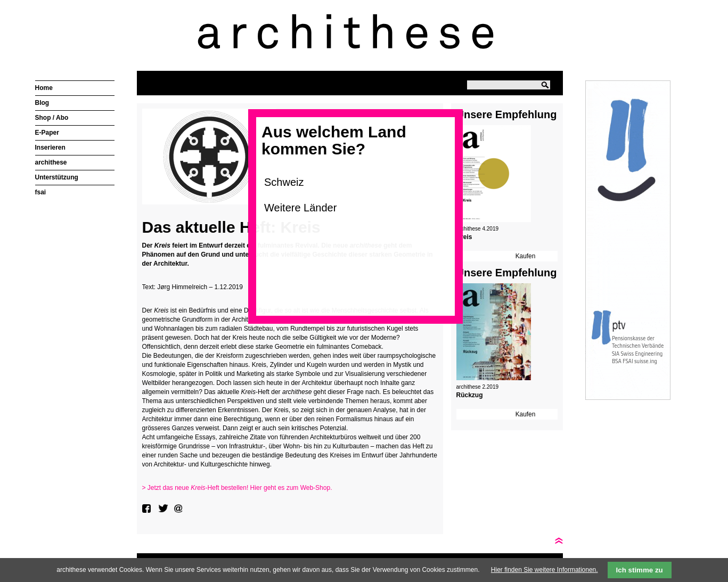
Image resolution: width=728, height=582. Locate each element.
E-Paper (47, 133)
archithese (51, 162)
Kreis (464, 237)
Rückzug (470, 395)
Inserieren (50, 147)
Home (44, 88)
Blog (42, 103)
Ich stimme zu (640, 570)
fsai (41, 192)
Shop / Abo (52, 118)
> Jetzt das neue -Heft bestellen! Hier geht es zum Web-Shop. (237, 488)
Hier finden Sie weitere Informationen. (545, 570)
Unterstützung (57, 177)
